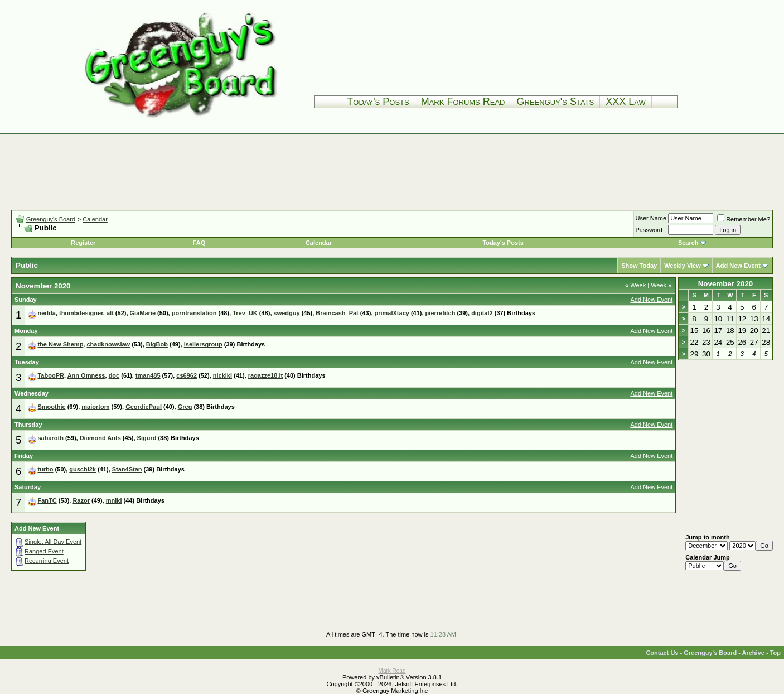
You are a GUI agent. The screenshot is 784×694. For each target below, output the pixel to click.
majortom (95, 407)
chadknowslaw (108, 344)
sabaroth (50, 438)
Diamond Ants (100, 438)
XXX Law (626, 102)
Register (83, 243)
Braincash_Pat (337, 313)
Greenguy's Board (51, 219)
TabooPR (50, 375)
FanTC (47, 500)
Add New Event (738, 266)
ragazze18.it (265, 375)
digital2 (482, 313)
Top (775, 653)
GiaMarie (143, 313)
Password (649, 230)
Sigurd (147, 438)
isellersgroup (203, 344)
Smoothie (51, 407)
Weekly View (683, 266)
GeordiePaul (144, 407)
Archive (753, 653)
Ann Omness (86, 375)
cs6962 (187, 375)
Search (688, 243)
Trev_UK (245, 313)
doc (114, 375)
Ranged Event (44, 551)
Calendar (95, 219)
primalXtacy (392, 313)
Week (635, 285)
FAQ (199, 243)
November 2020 (726, 284)
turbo (45, 469)
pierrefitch (441, 313)
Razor (81, 500)
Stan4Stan (127, 469)
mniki (114, 500)
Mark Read (392, 671)
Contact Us (662, 653)
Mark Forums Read (463, 102)
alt (110, 313)
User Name (651, 218)
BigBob (157, 344)
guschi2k (83, 469)
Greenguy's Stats (556, 102)
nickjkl (222, 375)
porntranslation (194, 313)
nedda (46, 313)
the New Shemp (60, 344)
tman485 (148, 375)
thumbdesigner (81, 313)
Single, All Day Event (53, 542)
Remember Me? (744, 219)
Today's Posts (378, 102)
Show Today (639, 266)
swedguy (287, 313)
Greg (185, 407)
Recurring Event (47, 561)
